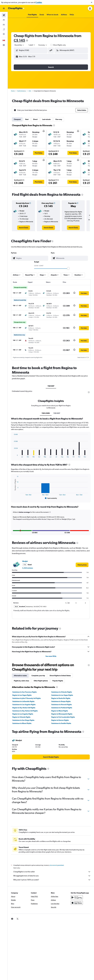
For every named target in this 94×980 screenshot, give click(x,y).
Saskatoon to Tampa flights (61, 705)
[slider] (68, 268)
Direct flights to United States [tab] (60, 679)
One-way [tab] (59, 119)
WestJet (25, 564)
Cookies (39, 2)
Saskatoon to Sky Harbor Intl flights (25, 714)
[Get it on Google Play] (77, 903)
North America (22, 91)
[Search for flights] (4, 15)
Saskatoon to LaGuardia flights (23, 705)
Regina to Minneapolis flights (62, 717)
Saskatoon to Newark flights (62, 708)
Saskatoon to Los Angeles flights (24, 708)
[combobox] (19, 45)
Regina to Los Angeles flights (23, 717)
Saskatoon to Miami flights (22, 726)
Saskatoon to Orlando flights (62, 695)
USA (30, 91)
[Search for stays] (4, 20)
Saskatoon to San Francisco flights (25, 695)
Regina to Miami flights (60, 714)
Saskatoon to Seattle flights (61, 726)
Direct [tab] (35, 119)
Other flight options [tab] (41, 684)
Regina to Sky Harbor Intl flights (24, 711)
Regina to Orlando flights (21, 720)
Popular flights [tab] (58, 684)
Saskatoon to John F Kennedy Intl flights (27, 701)
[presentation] (27, 40)
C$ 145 (19, 40)
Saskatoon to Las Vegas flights (62, 698)
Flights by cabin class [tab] (21, 684)
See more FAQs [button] (51, 659)
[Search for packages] (4, 29)
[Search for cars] (4, 25)
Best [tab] (27, 119)
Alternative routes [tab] (20, 679)
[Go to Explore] (4, 34)
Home (13, 91)
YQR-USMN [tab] (46, 413)
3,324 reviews (28, 571)
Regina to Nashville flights (61, 701)
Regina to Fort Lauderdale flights (63, 720)
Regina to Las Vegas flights (22, 698)
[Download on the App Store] (77, 908)
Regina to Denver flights (60, 723)
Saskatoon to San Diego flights (23, 723)
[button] (92, 2)
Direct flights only (60, 45)
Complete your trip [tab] (38, 679)
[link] (23, 228)
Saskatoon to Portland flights (62, 711)
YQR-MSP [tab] (51, 386)
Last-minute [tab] (46, 119)
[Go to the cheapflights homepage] (16, 8)
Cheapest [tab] (17, 119)
